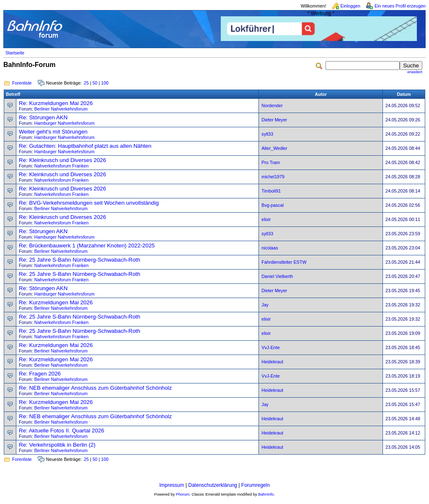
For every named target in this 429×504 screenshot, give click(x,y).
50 (95, 83)
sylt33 (267, 134)
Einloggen (350, 6)
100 (105, 83)
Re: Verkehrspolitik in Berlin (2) (57, 445)
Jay (265, 305)
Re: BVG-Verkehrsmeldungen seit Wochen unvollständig (89, 203)
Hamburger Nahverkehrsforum (65, 123)
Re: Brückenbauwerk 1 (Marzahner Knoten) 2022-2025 (87, 246)
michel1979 (273, 177)
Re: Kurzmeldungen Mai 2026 (56, 103)
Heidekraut (272, 362)
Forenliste (22, 83)
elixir (266, 219)
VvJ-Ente (270, 347)
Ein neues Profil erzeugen (400, 6)
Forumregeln (256, 485)
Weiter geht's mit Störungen (53, 132)
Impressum (172, 485)
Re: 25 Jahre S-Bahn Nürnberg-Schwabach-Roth (80, 260)
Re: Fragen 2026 (40, 374)
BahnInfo (266, 494)
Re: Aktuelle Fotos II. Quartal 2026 (62, 431)
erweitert (415, 72)
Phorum (183, 494)
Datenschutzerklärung (213, 485)
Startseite (15, 53)
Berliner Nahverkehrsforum (61, 109)
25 (86, 83)
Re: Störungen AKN (43, 117)
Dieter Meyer (274, 120)
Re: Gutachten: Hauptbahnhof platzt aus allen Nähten (85, 146)
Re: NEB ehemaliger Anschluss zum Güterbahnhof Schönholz (95, 388)
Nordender (272, 105)
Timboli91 (271, 191)
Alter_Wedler (274, 148)
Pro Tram (271, 162)
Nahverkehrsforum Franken (62, 166)
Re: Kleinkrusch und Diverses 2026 (62, 160)
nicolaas (270, 248)
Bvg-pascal (273, 205)
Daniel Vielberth (277, 276)
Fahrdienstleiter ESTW (284, 262)
